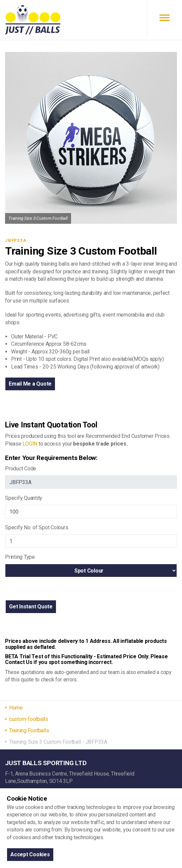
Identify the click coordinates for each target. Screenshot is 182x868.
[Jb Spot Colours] (91, 541)
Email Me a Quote (30, 384)
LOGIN (30, 444)
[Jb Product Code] (91, 482)
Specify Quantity (24, 498)
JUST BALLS (33, 20)
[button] (31, 607)
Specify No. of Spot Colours (37, 527)
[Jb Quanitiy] (91, 512)
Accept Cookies (30, 854)
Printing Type (20, 557)
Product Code (21, 469)
